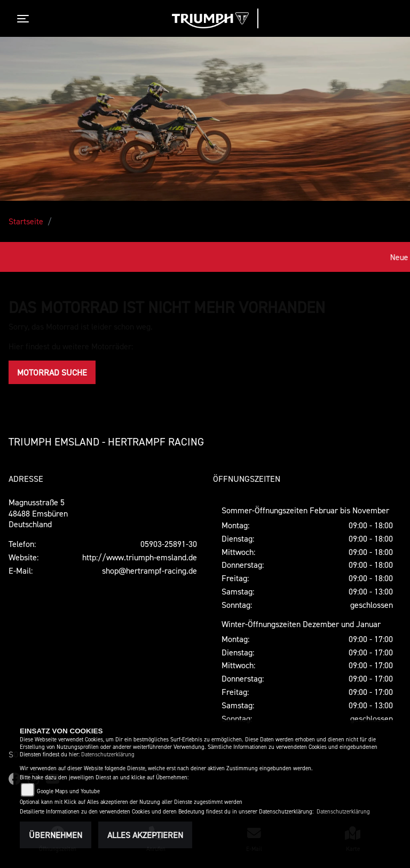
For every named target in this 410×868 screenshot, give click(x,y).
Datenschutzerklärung (108, 754)
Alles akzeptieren (145, 835)
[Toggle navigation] (25, 19)
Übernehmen (56, 835)
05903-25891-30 (169, 544)
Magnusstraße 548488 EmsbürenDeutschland (38, 513)
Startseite (26, 221)
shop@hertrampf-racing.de (149, 570)
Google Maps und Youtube (68, 791)
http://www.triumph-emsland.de (140, 557)
